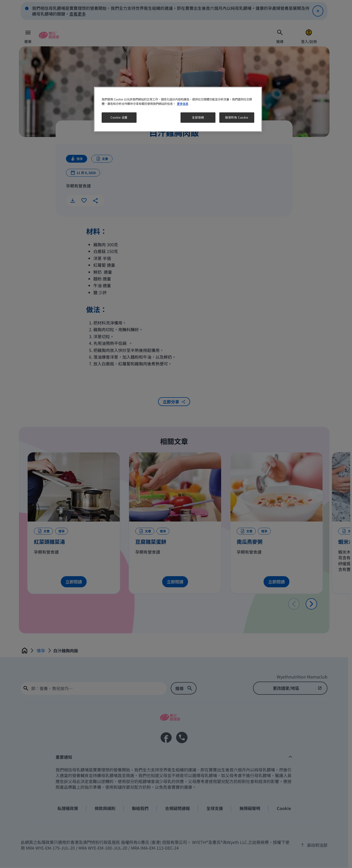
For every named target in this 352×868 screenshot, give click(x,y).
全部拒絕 (198, 117)
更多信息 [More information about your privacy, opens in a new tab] (183, 104)
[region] (178, 109)
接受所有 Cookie (237, 117)
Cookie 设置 (119, 117)
